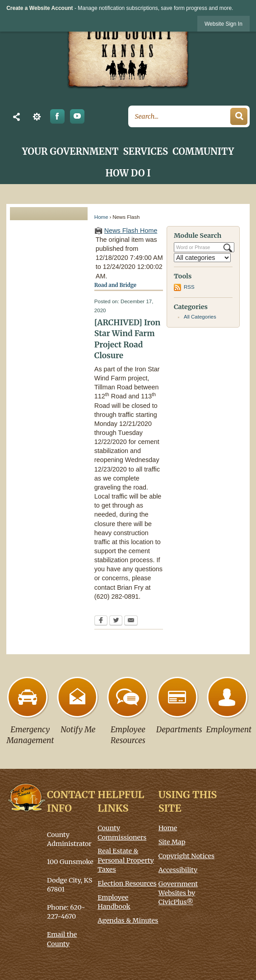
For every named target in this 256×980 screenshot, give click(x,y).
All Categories (200, 317)
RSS (189, 287)
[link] (223, 24)
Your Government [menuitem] (70, 152)
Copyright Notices (186, 856)
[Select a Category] (202, 258)
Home (101, 217)
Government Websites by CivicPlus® (178, 893)
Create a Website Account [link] (40, 8)
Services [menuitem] (146, 152)
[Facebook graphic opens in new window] (57, 116)
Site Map (172, 842)
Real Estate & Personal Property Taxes (126, 860)
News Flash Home (131, 231)
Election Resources (127, 883)
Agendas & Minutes (128, 920)
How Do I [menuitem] (128, 173)
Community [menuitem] (203, 152)
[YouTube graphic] (77, 116)
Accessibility (178, 870)
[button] (16, 117)
